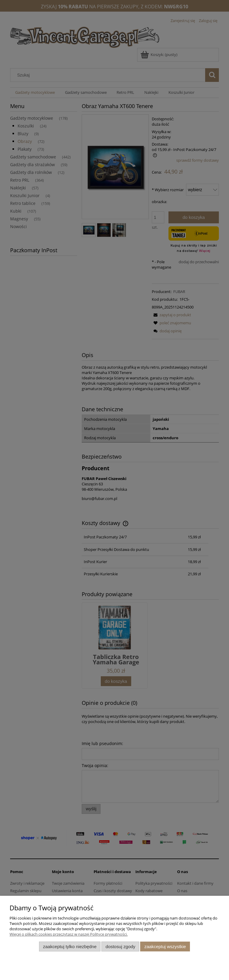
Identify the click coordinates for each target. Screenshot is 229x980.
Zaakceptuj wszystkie (165, 946)
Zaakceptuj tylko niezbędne (70, 946)
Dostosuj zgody (120, 946)
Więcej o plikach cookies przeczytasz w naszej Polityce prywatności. (69, 934)
